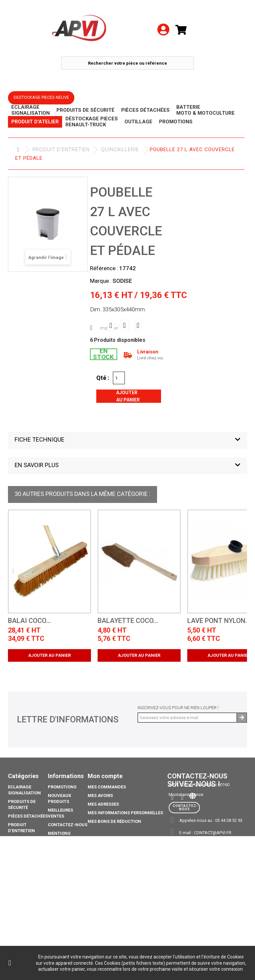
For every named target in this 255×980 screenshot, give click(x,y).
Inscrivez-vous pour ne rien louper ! (178, 708)
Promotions (22, 877)
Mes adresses (103, 804)
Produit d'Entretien (61, 150)
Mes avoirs (100, 796)
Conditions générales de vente (63, 854)
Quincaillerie (120, 150)
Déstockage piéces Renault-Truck (26, 845)
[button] (127, 440)
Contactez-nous (68, 825)
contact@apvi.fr (213, 833)
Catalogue (20, 923)
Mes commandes (107, 787)
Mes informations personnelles (125, 813)
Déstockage (22, 868)
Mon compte (105, 776)
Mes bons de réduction (114, 821)
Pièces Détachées (28, 816)
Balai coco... (30, 621)
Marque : (101, 281)
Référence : (104, 268)
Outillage (20, 860)
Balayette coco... (128, 621)
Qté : (103, 378)
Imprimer (109, 328)
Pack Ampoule (24, 900)
